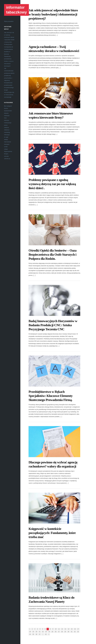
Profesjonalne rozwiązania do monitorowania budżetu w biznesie (9, 49)
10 (56, 629)
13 (65, 629)
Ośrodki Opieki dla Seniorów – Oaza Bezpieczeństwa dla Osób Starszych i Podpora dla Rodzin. (53, 254)
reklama (6, 128)
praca (6, 125)
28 (62, 632)
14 (69, 629)
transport (7, 144)
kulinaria (7, 120)
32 (75, 632)
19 (33, 632)
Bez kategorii (8, 106)
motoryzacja (8, 123)
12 (62, 629)
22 (43, 632)
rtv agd (6, 137)
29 (65, 632)
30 (68, 632)
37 (40, 634)
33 (78, 632)
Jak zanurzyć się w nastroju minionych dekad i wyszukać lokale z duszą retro (9, 37)
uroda (6, 147)
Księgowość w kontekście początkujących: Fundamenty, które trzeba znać (52, 533)
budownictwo (8, 111)
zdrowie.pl (7, 159)
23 (46, 632)
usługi (6, 149)
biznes (6, 108)
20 (36, 632)
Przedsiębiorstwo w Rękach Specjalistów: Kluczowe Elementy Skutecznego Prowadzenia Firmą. (51, 396)
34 (30, 634)
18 (30, 632)
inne (5, 118)
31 (72, 632)
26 (56, 632)
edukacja (7, 116)
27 (59, 632)
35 (33, 634)
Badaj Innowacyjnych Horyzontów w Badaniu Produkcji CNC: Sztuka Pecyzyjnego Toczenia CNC (53, 325)
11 (59, 629)
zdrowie (6, 156)
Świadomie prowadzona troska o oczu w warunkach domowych (9, 61)
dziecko (6, 113)
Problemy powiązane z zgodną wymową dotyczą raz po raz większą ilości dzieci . (52, 184)
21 (40, 632)
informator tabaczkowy (16, 10)
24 (49, 632)
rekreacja (7, 135)
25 (52, 632)
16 (75, 629)
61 (46, 634)
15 (72, 629)
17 (78, 629)
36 (36, 634)
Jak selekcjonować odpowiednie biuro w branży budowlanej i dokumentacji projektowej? (53, 14)
